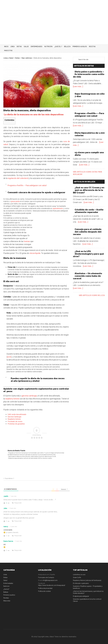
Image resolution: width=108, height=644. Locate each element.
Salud (5, 580)
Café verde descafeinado (17, 414)
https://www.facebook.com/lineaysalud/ (52, 585)
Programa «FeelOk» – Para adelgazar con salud (27, 185)
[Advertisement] (54, 29)
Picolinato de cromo (15, 421)
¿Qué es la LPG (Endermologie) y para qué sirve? (88, 254)
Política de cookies (44, 591)
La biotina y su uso (79, 575)
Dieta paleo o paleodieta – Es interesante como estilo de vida (89, 74)
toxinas (27, 241)
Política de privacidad (45, 588)
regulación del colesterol (18, 178)
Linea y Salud (23, 7)
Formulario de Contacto (46, 577)
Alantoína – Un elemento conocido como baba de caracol (87, 276)
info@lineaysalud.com (50, 580)
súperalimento (58, 208)
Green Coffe (77, 577)
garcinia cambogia (29, 396)
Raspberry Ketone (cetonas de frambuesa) (87, 580)
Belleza (6, 592)
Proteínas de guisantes (16, 424)
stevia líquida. (35, 253)
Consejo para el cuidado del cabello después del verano (87, 232)
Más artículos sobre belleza (92, 295)
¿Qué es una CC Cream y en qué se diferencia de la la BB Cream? (89, 190)
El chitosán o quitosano (81, 583)
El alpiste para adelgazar (81, 596)
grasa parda (15, 201)
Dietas (5, 577)
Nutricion (6, 586)
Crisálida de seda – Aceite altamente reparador (89, 211)
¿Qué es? (6, 589)
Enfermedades (8, 583)
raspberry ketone (12, 399)
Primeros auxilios (9, 595)
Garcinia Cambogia (14, 417)
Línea (5, 575)
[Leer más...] (78, 86)
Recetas (6, 598)
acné (9, 357)
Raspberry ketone (14, 419)
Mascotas (7, 601)
